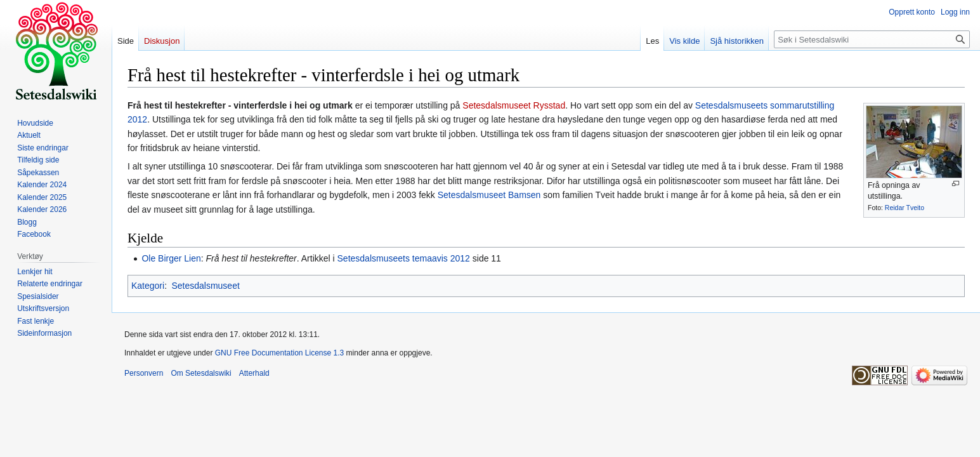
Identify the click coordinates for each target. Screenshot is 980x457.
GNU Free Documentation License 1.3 (279, 353)
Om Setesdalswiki (201, 373)
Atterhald (254, 373)
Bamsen (524, 195)
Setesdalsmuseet (472, 195)
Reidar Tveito (905, 208)
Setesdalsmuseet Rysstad (514, 105)
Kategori (148, 286)
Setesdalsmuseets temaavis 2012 (404, 258)
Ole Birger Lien (171, 258)
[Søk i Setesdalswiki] (872, 39)
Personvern (144, 373)
